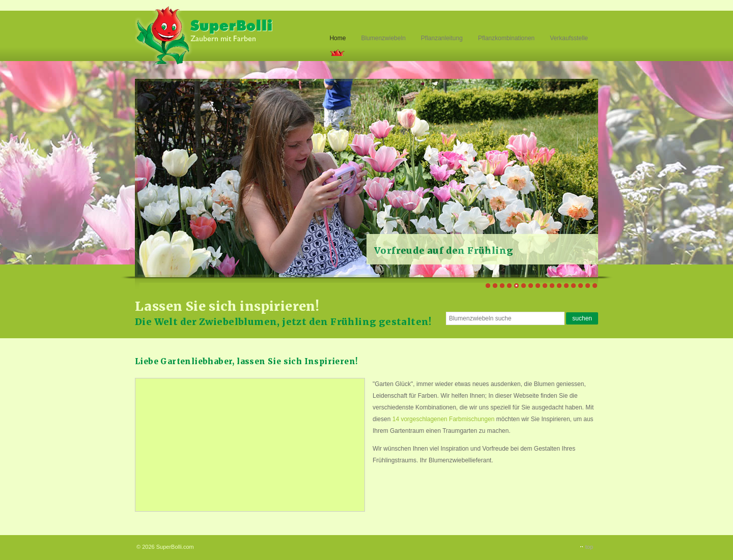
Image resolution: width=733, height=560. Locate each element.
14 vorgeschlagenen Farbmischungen (444, 419)
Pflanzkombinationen (506, 38)
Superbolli (205, 35)
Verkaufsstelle (569, 38)
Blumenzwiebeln (383, 38)
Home (337, 38)
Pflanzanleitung (442, 38)
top (589, 547)
